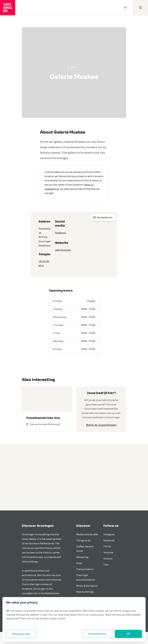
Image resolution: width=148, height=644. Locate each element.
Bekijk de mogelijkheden (101, 425)
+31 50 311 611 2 (44, 264)
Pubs (79, 563)
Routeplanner (103, 217)
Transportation (85, 569)
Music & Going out (87, 586)
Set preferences (97, 634)
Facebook (61, 233)
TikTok (107, 546)
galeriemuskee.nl (64, 250)
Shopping (82, 557)
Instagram (109, 534)
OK (128, 634)
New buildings (85, 592)
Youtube (108, 553)
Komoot (108, 559)
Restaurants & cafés (87, 534)
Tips (106, 565)
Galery (74, 67)
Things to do (84, 540)
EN (125, 7)
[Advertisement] (74, 477)
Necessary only (21, 634)
